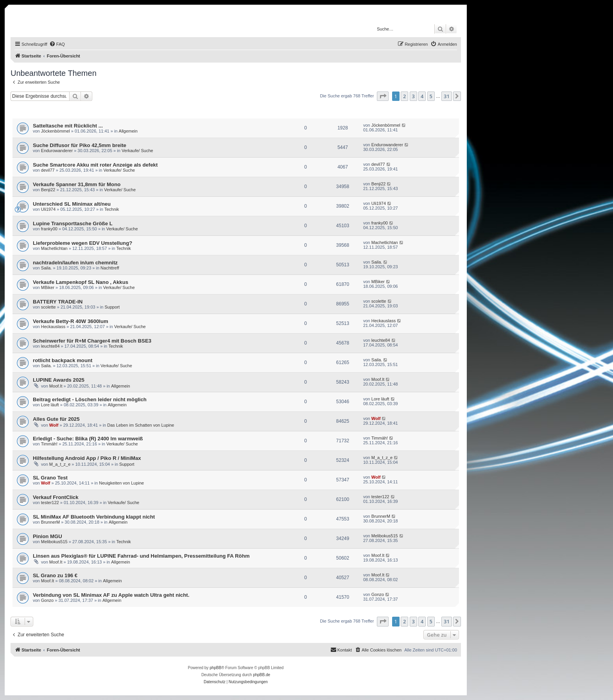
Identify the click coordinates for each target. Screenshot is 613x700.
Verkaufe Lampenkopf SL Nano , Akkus (81, 282)
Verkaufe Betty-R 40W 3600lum (71, 321)
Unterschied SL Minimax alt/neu (72, 204)
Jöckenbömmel (56, 131)
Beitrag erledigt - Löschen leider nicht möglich (90, 399)
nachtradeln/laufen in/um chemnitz (75, 263)
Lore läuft (50, 405)
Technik (112, 209)
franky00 (49, 229)
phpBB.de (262, 675)
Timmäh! (49, 444)
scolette (48, 307)
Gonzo (47, 600)
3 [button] (413, 96)
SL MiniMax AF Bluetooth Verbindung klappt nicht (94, 517)
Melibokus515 (54, 542)
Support (112, 307)
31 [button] (447, 96)
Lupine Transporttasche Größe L (73, 223)
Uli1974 (48, 209)
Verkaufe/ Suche (137, 151)
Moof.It (56, 386)
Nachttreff (110, 268)
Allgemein (128, 131)
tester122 (50, 503)
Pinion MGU (47, 536)
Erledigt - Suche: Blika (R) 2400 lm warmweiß (88, 439)
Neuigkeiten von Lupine (121, 483)
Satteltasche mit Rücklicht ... (68, 126)
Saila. (47, 268)
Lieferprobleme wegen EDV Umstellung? (82, 243)
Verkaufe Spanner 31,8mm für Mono (77, 184)
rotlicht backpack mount (63, 360)
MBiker (48, 287)
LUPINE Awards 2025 (59, 380)
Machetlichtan (54, 248)
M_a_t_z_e (60, 464)
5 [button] (431, 96)
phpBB (215, 668)
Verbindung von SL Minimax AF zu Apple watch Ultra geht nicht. (111, 595)
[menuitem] (57, 44)
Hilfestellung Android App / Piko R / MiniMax (87, 458)
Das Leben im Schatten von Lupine (141, 425)
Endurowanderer (57, 151)
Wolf (54, 425)
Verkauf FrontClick (56, 497)
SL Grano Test (50, 478)
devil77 (48, 170)
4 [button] (422, 96)
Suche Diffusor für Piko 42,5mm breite (80, 145)
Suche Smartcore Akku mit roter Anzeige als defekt (95, 165)
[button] (383, 96)
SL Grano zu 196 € (55, 575)
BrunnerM (50, 522)
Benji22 (48, 190)
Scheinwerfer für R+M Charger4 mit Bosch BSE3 (92, 341)
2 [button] (404, 96)
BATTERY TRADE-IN (58, 302)
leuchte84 (50, 346)
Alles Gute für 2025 (56, 419)
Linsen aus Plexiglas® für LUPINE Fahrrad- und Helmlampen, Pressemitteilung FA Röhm (141, 556)
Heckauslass (53, 327)
